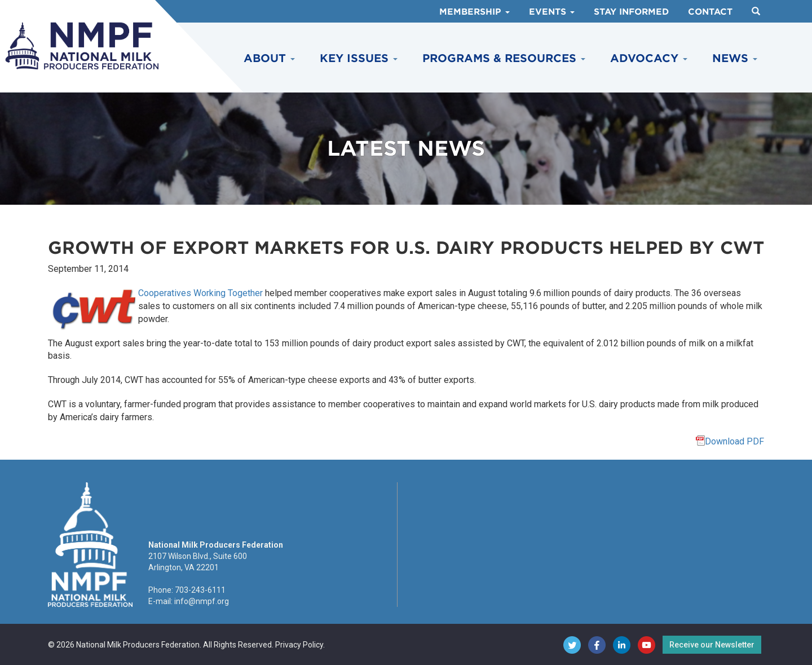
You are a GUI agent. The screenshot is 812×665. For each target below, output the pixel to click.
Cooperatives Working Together (200, 293)
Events (552, 12)
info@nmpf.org (202, 601)
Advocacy (649, 58)
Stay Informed (631, 12)
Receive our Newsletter (712, 645)
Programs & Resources (504, 58)
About (269, 58)
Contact (710, 12)
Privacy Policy (299, 645)
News (735, 58)
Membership (475, 12)
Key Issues (359, 58)
